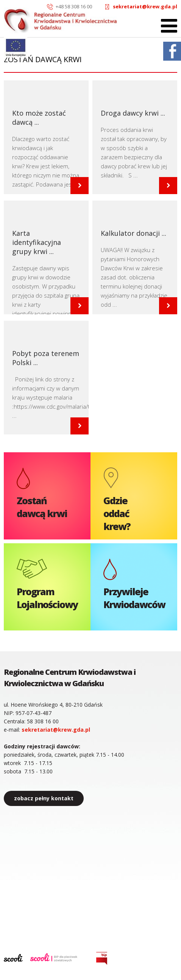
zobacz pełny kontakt (44, 798)
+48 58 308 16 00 (74, 6)
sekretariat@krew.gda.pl (145, 6)
